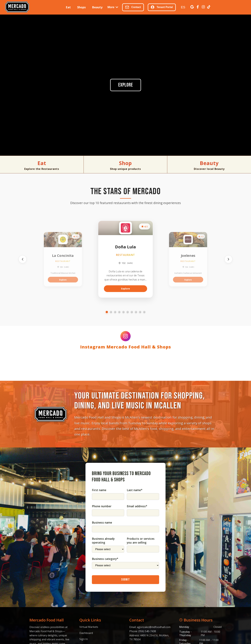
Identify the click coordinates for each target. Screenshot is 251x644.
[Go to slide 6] (128, 312)
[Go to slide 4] (119, 312)
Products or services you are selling (141, 590)
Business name (102, 572)
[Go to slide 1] (107, 312)
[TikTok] (209, 7)
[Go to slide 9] (140, 312)
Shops (81, 7)
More (113, 7)
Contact (133, 7)
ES (183, 7)
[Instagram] (203, 7)
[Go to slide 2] (111, 312)
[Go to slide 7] (132, 312)
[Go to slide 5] (123, 312)
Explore (126, 85)
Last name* (135, 539)
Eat (68, 7)
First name (99, 539)
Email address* (137, 556)
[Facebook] (198, 7)
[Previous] (23, 259)
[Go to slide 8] (136, 312)
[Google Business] (192, 7)
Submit (125, 629)
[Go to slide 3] (115, 312)
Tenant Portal (162, 7)
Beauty (97, 7)
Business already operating (103, 590)
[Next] (228, 259)
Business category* (105, 608)
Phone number (102, 556)
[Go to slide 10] (144, 312)
